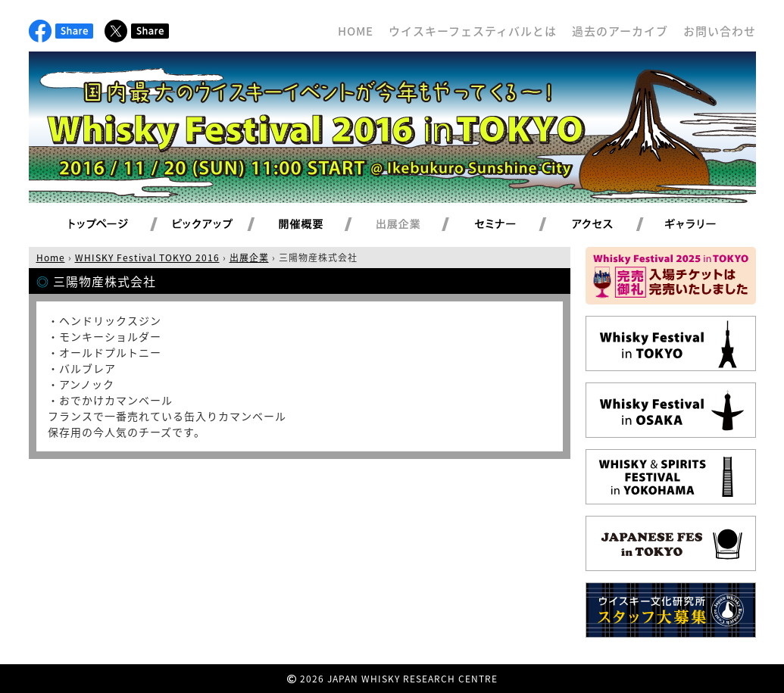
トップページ (101, 225)
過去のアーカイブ (620, 31)
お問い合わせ (720, 31)
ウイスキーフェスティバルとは (473, 31)
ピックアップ (222, 225)
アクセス (611, 225)
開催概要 (319, 225)
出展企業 (416, 225)
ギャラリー (708, 225)
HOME (356, 31)
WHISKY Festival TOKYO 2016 (147, 258)
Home (51, 258)
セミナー (513, 225)
